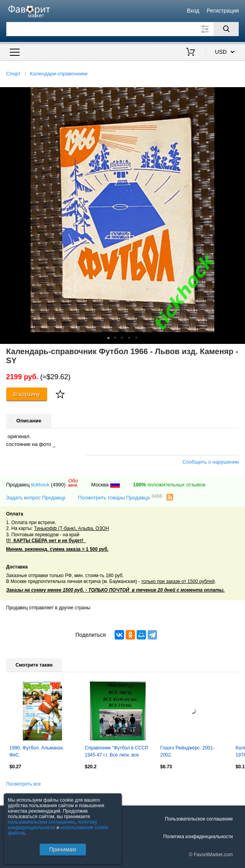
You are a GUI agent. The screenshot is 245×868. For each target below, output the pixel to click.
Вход (193, 11)
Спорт (14, 74)
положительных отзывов (169, 485)
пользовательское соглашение (41, 822)
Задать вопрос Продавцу (36, 498)
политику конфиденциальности (53, 825)
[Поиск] (226, 29)
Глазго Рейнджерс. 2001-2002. (187, 751)
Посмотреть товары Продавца (120, 497)
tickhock (40, 485)
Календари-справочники (59, 74)
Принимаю (63, 850)
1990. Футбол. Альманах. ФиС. (37, 751)
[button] (238, 94)
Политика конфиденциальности (198, 837)
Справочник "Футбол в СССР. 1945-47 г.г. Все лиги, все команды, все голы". (117, 752)
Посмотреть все (24, 784)
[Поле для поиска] (123, 29)
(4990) (59, 485)
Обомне (73, 483)
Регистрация (223, 11)
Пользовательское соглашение (199, 819)
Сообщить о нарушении (211, 462)
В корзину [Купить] (27, 394)
